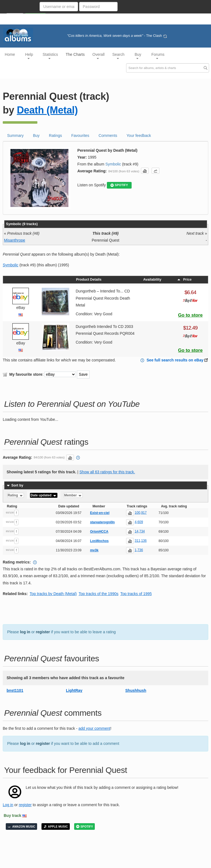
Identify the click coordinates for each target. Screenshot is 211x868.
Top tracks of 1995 (136, 594)
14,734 (140, 531)
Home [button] (10, 54)
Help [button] (29, 56)
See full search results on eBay (175, 360)
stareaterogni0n (102, 522)
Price (184, 280)
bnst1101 (15, 690)
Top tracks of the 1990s (98, 594)
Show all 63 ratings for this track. (107, 472)
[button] (145, 171)
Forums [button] (158, 56)
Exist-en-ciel (100, 513)
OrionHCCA (99, 532)
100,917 (141, 513)
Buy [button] (138, 56)
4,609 (139, 522)
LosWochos (99, 541)
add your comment (94, 728)
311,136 (141, 541)
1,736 (139, 550)
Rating (16, 495)
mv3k (94, 550)
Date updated (44, 495)
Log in (8, 805)
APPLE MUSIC (56, 826)
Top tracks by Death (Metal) (53, 594)
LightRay (74, 690)
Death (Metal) (47, 110)
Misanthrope (15, 240)
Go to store (190, 315)
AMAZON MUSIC (21, 826)
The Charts (75, 54)
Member (73, 495)
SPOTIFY (119, 185)
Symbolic (113, 164)
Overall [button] (98, 56)
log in (25, 632)
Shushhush (136, 690)
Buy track (13, 816)
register (43, 632)
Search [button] (118, 56)
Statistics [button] (50, 56)
